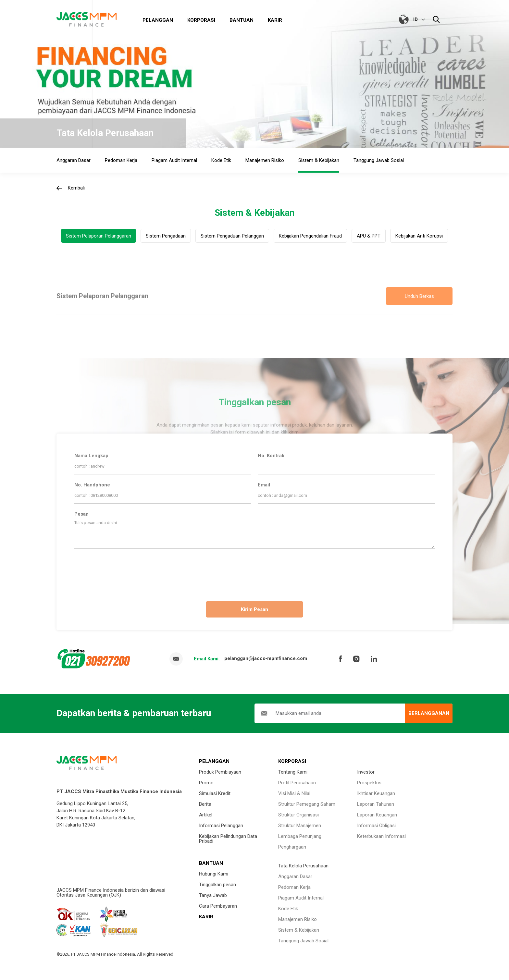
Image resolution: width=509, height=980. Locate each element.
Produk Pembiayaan (220, 772)
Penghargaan (292, 847)
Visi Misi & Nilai (294, 793)
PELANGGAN (214, 761)
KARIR (206, 917)
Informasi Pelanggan (221, 826)
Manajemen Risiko (298, 919)
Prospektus (369, 783)
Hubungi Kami (214, 874)
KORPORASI (292, 761)
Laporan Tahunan (376, 804)
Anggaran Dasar (295, 876)
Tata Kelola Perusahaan (303, 866)
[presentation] (255, 572)
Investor (366, 772)
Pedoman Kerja (294, 887)
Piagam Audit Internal (301, 898)
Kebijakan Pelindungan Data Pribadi (228, 839)
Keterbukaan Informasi (381, 836)
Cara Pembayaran (218, 906)
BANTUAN (211, 863)
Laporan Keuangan (377, 815)
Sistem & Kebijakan (299, 930)
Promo (206, 783)
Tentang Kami (293, 772)
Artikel (206, 815)
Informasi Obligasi (376, 826)
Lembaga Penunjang (300, 836)
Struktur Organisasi (298, 815)
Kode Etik (288, 909)
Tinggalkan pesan (217, 885)
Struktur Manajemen (300, 826)
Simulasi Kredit (215, 793)
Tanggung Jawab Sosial (303, 941)
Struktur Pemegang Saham (307, 804)
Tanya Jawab (213, 895)
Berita (205, 804)
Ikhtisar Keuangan (376, 793)
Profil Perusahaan (297, 783)
